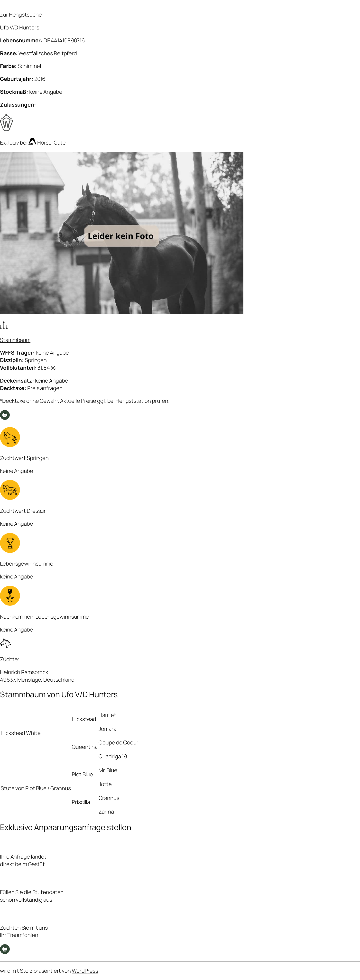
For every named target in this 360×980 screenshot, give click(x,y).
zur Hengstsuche (21, 15)
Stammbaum (15, 340)
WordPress (85, 971)
